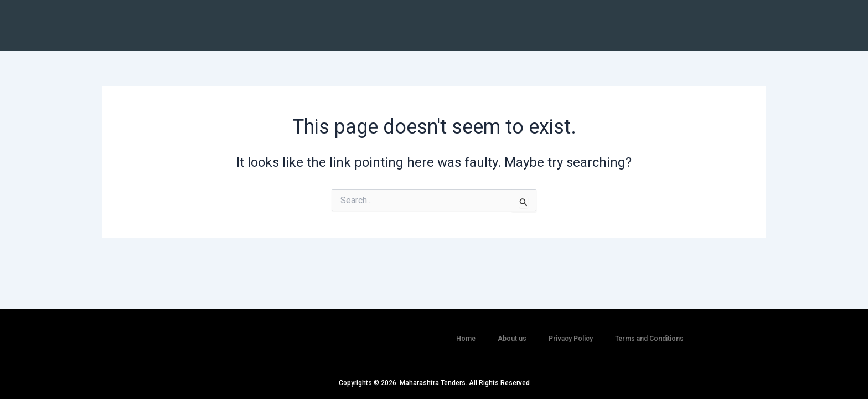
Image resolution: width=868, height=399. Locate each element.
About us (512, 332)
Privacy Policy (571, 332)
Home (466, 332)
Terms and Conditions (649, 332)
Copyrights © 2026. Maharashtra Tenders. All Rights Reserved (434, 383)
